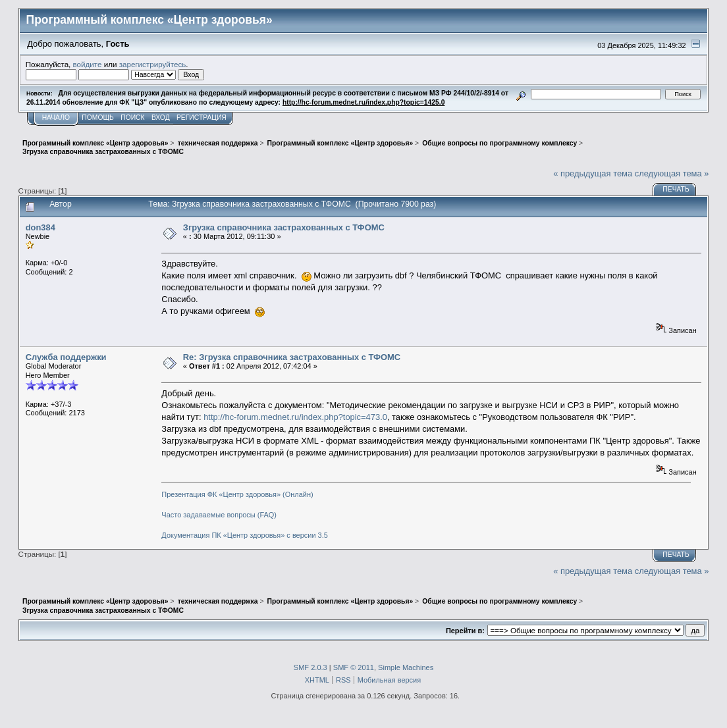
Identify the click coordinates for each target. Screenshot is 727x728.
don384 (40, 227)
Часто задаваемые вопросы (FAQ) (219, 515)
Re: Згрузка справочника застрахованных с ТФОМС (292, 357)
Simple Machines (406, 667)
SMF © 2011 (354, 667)
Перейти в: (465, 631)
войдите (88, 64)
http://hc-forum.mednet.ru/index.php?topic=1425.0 (363, 102)
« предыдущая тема (593, 173)
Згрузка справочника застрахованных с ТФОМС (284, 227)
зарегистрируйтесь (153, 64)
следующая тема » (672, 173)
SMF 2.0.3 (310, 667)
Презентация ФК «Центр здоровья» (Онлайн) (237, 494)
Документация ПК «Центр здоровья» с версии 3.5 (245, 535)
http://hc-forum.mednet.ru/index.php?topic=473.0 (295, 417)
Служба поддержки (66, 357)
